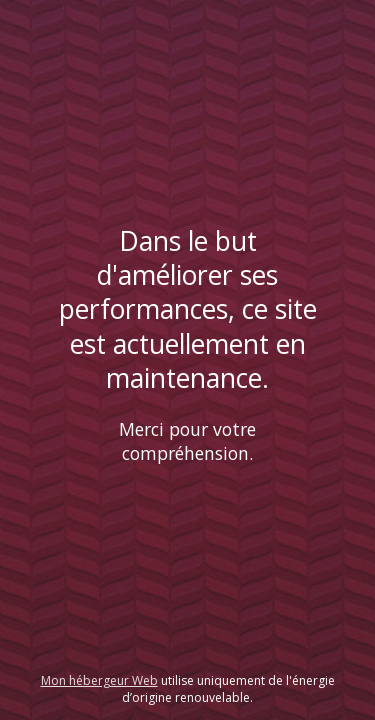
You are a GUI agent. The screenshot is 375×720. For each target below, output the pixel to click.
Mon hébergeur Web (99, 680)
